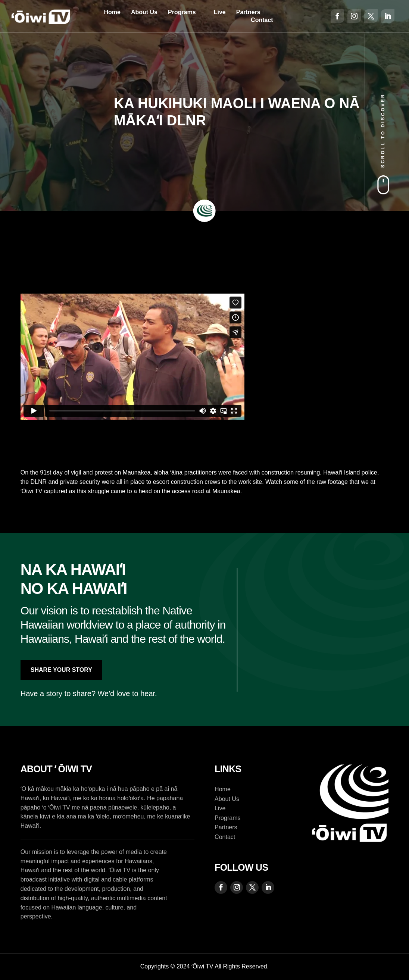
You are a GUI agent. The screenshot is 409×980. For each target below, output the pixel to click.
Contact (262, 20)
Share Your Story (61, 670)
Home (112, 12)
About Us (144, 12)
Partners (248, 12)
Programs (182, 12)
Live (220, 12)
